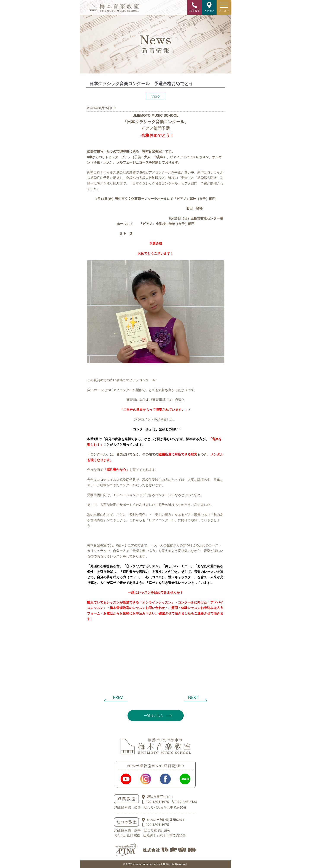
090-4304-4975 (157, 802)
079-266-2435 (186, 802)
